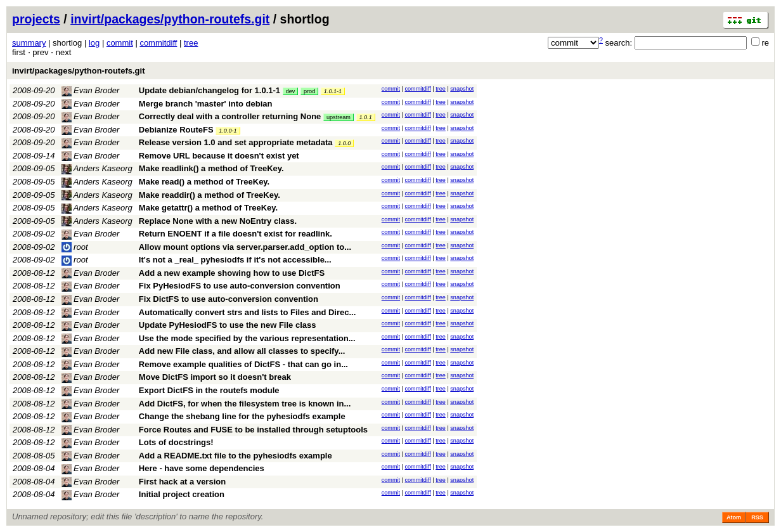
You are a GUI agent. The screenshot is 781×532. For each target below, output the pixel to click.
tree (191, 43)
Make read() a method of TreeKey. (204, 182)
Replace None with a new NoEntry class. (218, 221)
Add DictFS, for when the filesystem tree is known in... (245, 404)
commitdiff (158, 43)
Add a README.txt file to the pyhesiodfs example (236, 456)
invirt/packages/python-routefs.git (170, 19)
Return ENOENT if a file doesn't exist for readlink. (236, 234)
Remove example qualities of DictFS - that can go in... (243, 364)
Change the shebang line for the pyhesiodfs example (242, 416)
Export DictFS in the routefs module (209, 390)
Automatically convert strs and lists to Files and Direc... (247, 312)
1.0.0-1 (228, 131)
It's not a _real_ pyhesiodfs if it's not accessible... (235, 260)
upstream (339, 117)
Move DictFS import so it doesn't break (215, 377)
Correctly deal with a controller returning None (230, 116)
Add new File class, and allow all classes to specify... (242, 351)
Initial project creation (182, 494)
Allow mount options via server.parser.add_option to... (245, 247)
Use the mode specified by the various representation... (247, 338)
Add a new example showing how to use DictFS (232, 273)
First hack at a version (182, 482)
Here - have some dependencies (202, 468)
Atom (734, 517)
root (75, 247)
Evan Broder (91, 90)
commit (120, 43)
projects (36, 19)
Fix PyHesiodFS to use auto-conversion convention (240, 286)
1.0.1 (366, 117)
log (94, 43)
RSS (757, 517)
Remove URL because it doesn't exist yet (219, 156)
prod (309, 91)
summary (29, 43)
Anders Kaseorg (97, 168)
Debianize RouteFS (176, 130)
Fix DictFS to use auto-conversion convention (229, 299)
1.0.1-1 (333, 91)
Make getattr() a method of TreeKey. (208, 208)
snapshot (462, 89)
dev (291, 91)
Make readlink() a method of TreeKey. (211, 168)
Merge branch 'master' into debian (206, 104)
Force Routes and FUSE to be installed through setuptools (253, 430)
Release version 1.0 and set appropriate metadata (236, 142)
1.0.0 (344, 143)
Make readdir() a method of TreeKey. (210, 195)
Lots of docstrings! (176, 442)
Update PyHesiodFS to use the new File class (228, 325)
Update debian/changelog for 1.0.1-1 (210, 90)
